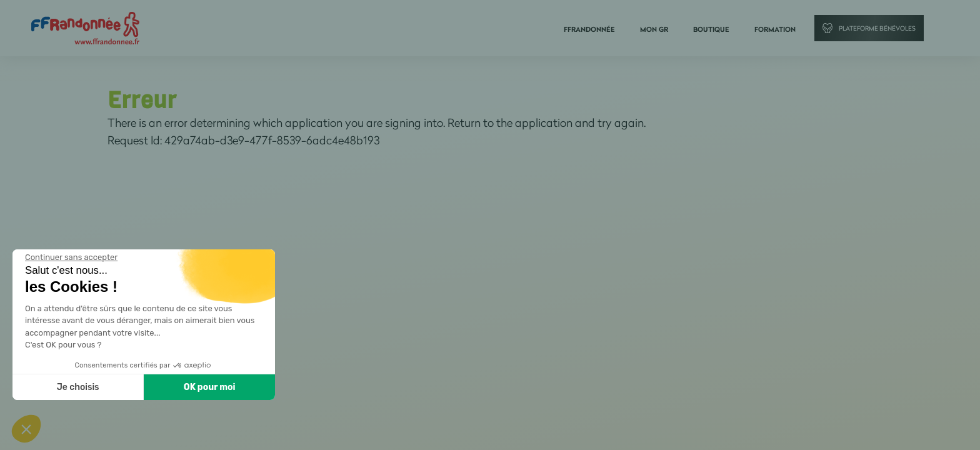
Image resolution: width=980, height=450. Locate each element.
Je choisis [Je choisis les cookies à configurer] (76, 387)
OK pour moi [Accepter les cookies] (208, 387)
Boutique (711, 29)
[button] (26, 429)
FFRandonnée (589, 29)
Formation (775, 29)
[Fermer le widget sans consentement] (70, 257)
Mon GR (654, 29)
